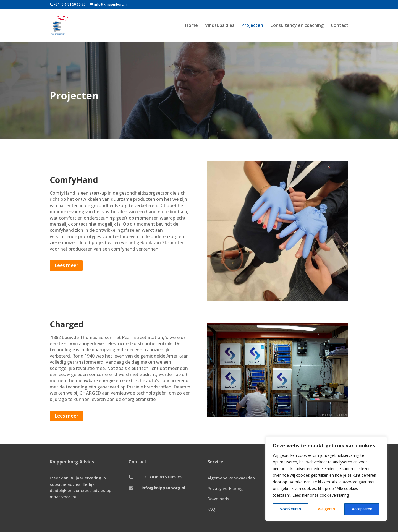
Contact (340, 26)
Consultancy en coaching (297, 26)
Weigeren (326, 509)
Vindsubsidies (220, 26)
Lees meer (66, 265)
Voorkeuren (290, 509)
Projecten (252, 26)
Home (192, 26)
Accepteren (362, 509)
